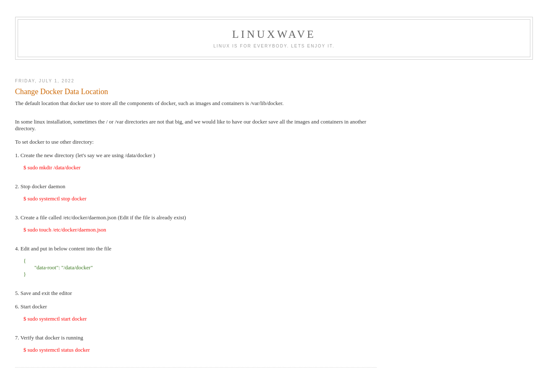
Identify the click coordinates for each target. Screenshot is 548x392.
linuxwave (274, 34)
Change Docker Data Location (62, 92)
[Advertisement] (274, 67)
